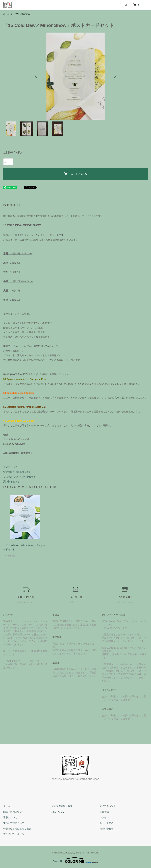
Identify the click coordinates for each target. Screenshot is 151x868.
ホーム (6, 14)
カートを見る (106, 823)
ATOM (61, 812)
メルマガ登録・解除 (62, 806)
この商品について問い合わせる (20, 477)
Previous (37, 76)
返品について (10, 467)
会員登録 (104, 812)
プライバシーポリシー (15, 834)
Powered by (75, 860)
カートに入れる (76, 174)
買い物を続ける (11, 481)
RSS (54, 812)
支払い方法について (14, 823)
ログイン (104, 817)
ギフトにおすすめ (22, 14)
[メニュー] (146, 5)
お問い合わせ (106, 829)
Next (114, 76)
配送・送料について (14, 812)
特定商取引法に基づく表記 (17, 472)
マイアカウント (108, 806)
